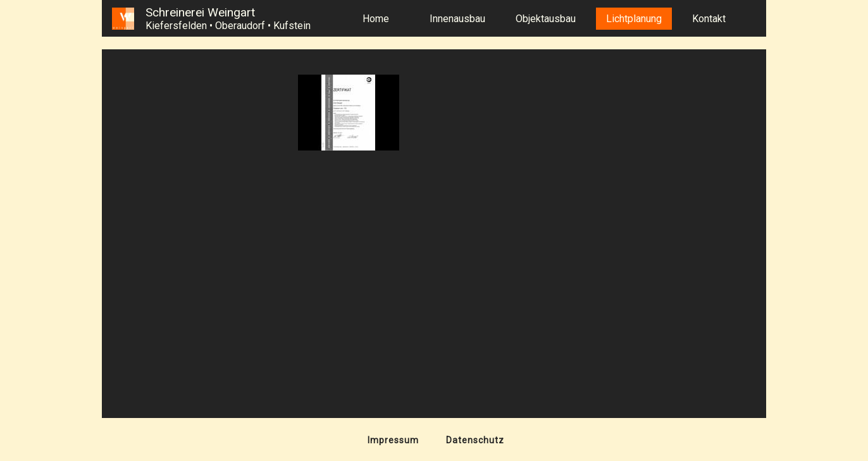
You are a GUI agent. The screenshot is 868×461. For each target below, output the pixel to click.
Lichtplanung (634, 19)
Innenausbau (457, 19)
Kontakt (709, 19)
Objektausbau (546, 19)
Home (376, 19)
